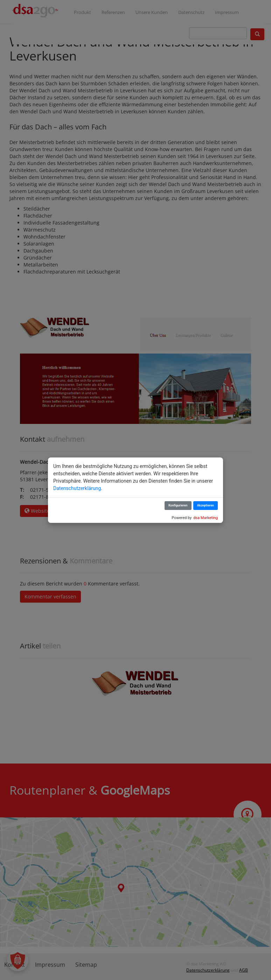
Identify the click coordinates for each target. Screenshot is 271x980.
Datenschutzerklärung (77, 488)
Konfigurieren (178, 505)
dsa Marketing (206, 518)
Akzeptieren (206, 505)
